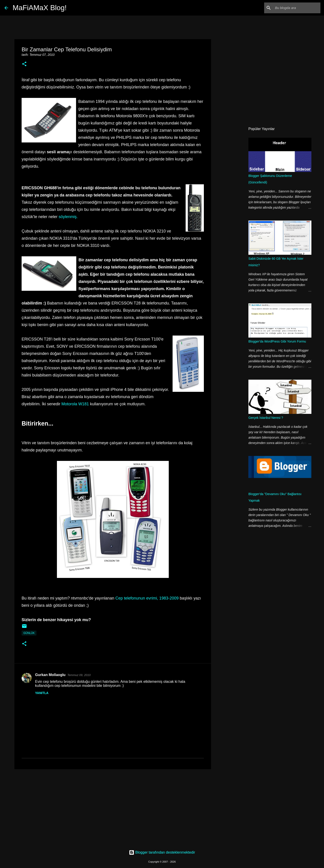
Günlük (29, 633)
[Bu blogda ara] (297, 8)
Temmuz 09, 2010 (79, 675)
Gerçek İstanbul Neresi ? (266, 418)
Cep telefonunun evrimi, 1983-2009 (147, 598)
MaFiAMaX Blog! (40, 8)
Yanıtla (42, 693)
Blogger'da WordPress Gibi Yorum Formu (277, 341)
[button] (24, 64)
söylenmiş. (68, 217)
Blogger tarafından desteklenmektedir (162, 852)
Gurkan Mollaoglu (50, 675)
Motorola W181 (75, 404)
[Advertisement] (113, 807)
